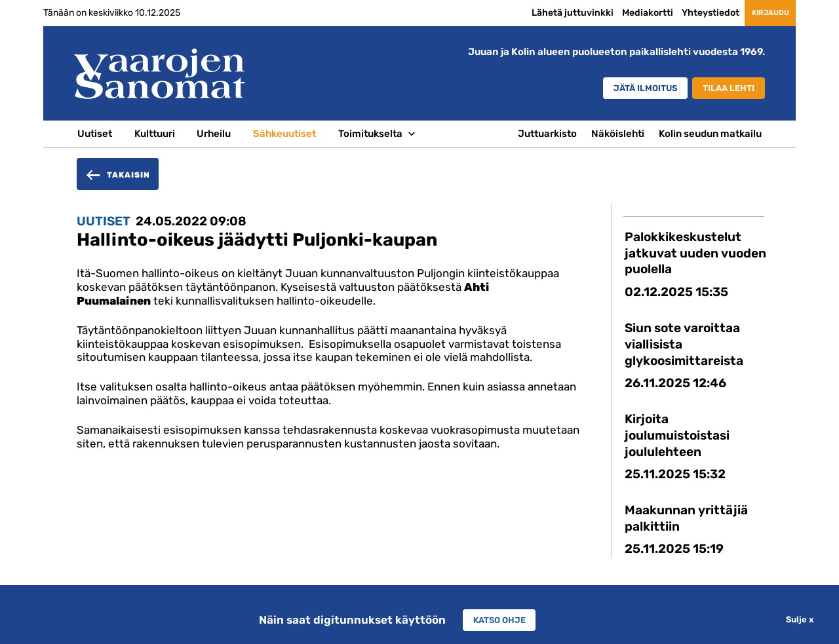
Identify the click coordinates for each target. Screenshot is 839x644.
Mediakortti (623, 12)
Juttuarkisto (547, 134)
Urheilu (214, 134)
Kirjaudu (758, 13)
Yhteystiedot (686, 12)
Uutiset (95, 134)
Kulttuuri (155, 134)
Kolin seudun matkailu (710, 134)
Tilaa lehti (723, 89)
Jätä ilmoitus (624, 89)
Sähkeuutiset (284, 134)
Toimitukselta (370, 134)
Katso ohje (499, 620)
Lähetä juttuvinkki (548, 12)
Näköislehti (618, 134)
